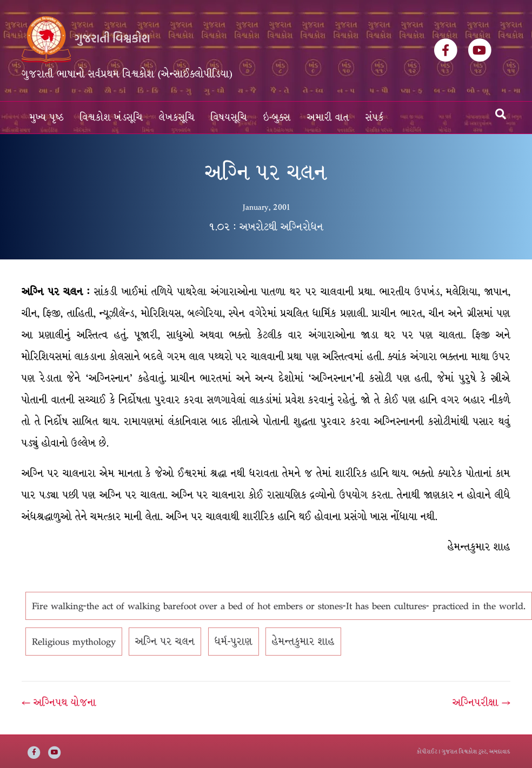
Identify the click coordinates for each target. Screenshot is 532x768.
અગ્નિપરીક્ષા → (481, 703)
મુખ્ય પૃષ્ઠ (47, 118)
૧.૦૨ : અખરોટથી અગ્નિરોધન (266, 227)
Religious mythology (74, 642)
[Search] (501, 114)
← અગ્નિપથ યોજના (59, 703)
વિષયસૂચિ (229, 118)
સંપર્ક (375, 118)
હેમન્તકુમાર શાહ (303, 642)
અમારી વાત (328, 118)
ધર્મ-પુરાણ (234, 642)
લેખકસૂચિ (177, 118)
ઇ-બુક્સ (277, 118)
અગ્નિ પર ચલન (165, 642)
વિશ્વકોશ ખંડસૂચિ (111, 118)
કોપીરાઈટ (427, 752)
